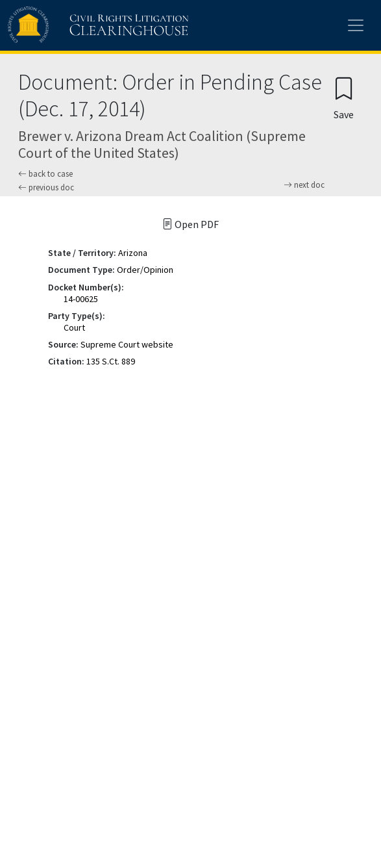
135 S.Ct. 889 (111, 361)
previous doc (46, 187)
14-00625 (81, 299)
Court (74, 327)
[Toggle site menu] (356, 25)
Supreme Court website (127, 344)
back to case (45, 174)
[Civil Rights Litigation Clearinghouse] (73, 25)
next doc (304, 185)
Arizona (133, 253)
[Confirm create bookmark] (344, 98)
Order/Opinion (145, 270)
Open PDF (190, 224)
